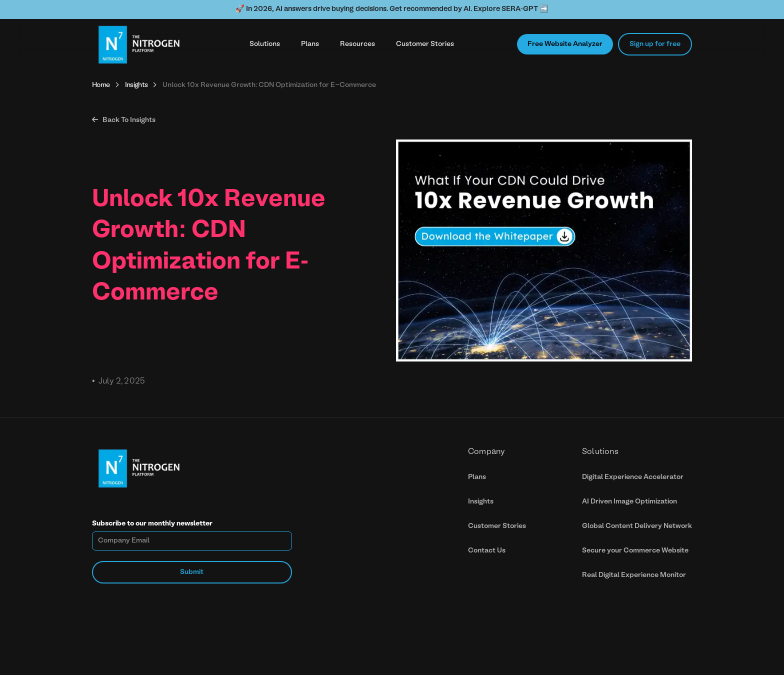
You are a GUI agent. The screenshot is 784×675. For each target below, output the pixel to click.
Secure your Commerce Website (635, 551)
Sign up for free (655, 44)
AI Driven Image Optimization (629, 502)
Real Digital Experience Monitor (634, 575)
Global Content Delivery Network (637, 526)
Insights (136, 85)
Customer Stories (425, 44)
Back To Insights (124, 120)
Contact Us (487, 551)
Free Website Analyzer (565, 44)
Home (101, 85)
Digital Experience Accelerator (633, 477)
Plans (310, 44)
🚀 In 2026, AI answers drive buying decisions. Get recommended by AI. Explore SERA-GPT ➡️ (392, 9)
